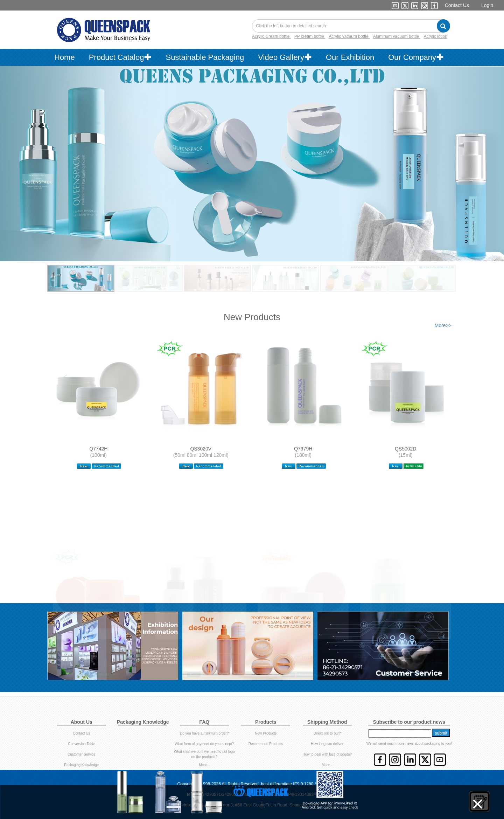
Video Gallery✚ (285, 57)
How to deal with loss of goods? (327, 754)
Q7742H (98, 449)
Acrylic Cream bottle (271, 36)
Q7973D (201, 655)
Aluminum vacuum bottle (397, 36)
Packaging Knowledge (81, 765)
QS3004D (405, 655)
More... (204, 765)
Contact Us (457, 5)
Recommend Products (266, 744)
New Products (266, 733)
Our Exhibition (350, 57)
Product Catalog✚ (120, 57)
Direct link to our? (327, 733)
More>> (443, 325)
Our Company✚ (416, 57)
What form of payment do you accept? (204, 744)
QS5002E (99, 655)
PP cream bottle (310, 36)
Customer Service (81, 754)
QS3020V (201, 449)
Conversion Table (81, 744)
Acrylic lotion (436, 36)
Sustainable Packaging (205, 57)
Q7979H (303, 449)
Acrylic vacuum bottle (349, 36)
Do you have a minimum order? (204, 733)
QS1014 (303, 655)
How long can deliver (327, 744)
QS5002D (405, 449)
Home (65, 57)
